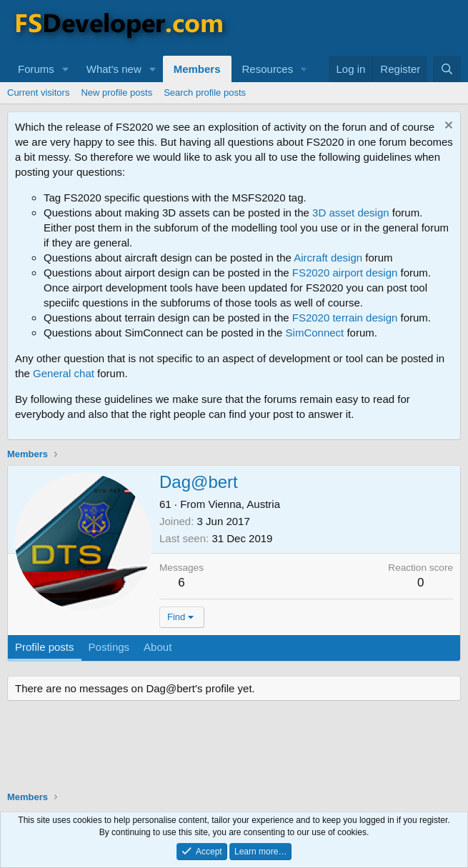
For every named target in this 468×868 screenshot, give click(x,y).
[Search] (447, 69)
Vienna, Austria (244, 504)
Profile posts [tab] (45, 647)
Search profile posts (205, 93)
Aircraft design (328, 258)
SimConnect (315, 333)
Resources (268, 69)
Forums (36, 69)
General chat (64, 373)
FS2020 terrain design (345, 318)
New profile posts (116, 93)
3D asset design (351, 213)
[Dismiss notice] (447, 127)
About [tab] (158, 647)
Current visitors (38, 93)
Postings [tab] (109, 647)
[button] (66, 69)
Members (197, 69)
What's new (114, 69)
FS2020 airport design (345, 273)
